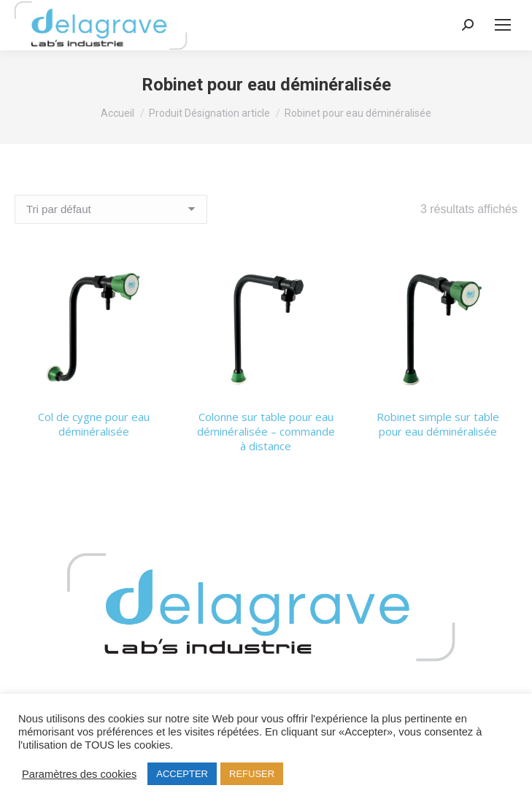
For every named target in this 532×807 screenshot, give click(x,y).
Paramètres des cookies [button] (79, 774)
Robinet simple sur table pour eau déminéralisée (438, 424)
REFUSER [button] (252, 774)
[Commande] (111, 209)
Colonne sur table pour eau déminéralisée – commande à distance (266, 431)
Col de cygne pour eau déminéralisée (94, 424)
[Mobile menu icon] (503, 25)
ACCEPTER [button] (182, 774)
